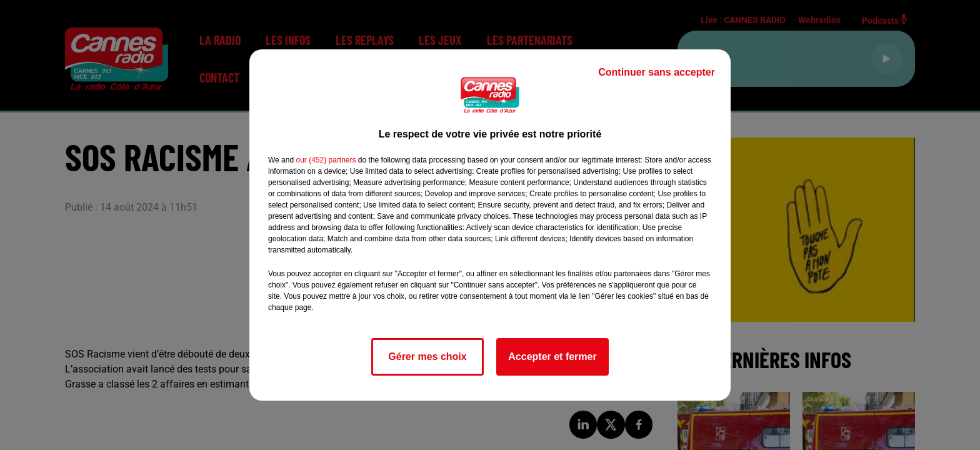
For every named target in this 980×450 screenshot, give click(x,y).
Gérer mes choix (427, 357)
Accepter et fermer (552, 357)
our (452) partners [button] (326, 160)
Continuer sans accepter (657, 72)
